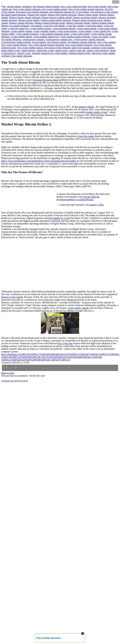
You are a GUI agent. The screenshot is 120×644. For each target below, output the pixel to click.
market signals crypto (97, 112)
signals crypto (24, 53)
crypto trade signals (80, 34)
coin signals (36, 26)
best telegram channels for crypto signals (69, 12)
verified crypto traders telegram (17, 56)
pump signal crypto (11, 50)
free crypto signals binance (14, 45)
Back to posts (8, 373)
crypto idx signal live (19, 28)
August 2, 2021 (96, 205)
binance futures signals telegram (25, 17)
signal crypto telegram (98, 50)
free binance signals (57, 42)
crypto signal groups (67, 31)
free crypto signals (106, 42)
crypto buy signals (75, 26)
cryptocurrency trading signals (16, 42)
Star (13, 368)
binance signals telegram (21, 23)
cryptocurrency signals (33, 39)
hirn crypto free (65, 343)
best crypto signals (97, 6)
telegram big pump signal (46, 80)
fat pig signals (39, 42)
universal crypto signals (103, 53)
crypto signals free (102, 31)
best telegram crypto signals (104, 12)
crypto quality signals (21, 31)
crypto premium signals (64, 28)
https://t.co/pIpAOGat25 (82, 199)
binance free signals (37, 15)
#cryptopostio (63, 199)
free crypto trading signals (30, 48)
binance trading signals (103, 23)
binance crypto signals (12, 297)
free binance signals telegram (82, 42)
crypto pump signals (87, 28)
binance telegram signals (78, 23)
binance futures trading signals (57, 17)
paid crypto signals (81, 48)
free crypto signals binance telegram (46, 45)
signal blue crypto (45, 50)
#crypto (87, 197)
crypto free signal (94, 26)
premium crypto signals (103, 48)
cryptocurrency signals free (59, 39)
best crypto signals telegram (27, 9)
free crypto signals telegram (79, 45)
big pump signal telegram (14, 15)
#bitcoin (95, 197)
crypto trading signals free (46, 37)
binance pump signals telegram (56, 20)
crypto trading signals (22, 37)
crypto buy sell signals (54, 26)
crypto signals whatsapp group (54, 34)
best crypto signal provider (74, 6)
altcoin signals (14, 6)
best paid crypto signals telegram (32, 12)
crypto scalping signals (44, 31)
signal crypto (62, 50)
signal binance (28, 50)
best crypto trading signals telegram (86, 9)
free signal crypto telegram (57, 48)
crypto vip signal (100, 37)
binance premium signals (85, 17)
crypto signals (85, 31)
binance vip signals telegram (15, 26)
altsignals (27, 6)
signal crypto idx (77, 50)
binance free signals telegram (62, 15)
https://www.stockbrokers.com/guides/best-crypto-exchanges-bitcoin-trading (39, 161)
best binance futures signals (46, 6)
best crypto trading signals (55, 9)
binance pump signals (29, 20)
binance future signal (88, 15)
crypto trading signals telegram (75, 37)
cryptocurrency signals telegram (89, 39)
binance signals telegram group (50, 23)
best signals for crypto (59, 218)
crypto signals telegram (27, 34)
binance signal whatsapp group (87, 20)
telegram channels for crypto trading (50, 53)
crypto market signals (41, 28)
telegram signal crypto (80, 53)
